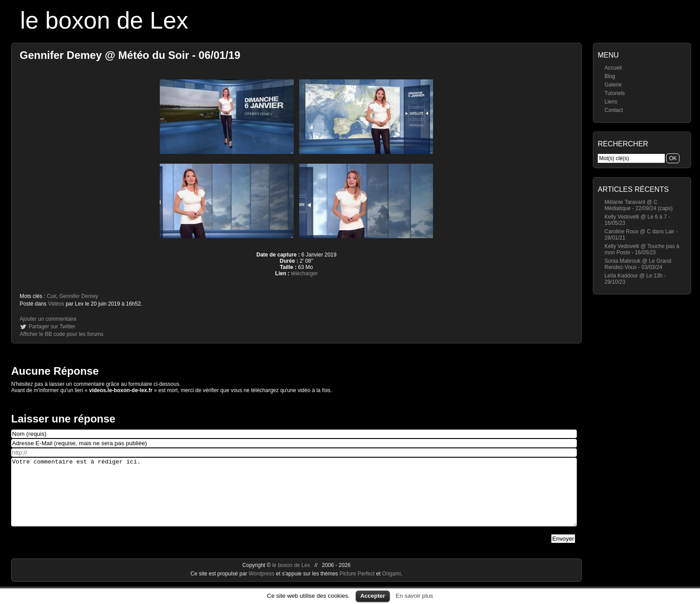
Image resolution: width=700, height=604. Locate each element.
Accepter (373, 596)
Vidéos (56, 304)
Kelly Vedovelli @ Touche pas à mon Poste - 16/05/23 (642, 249)
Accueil (613, 68)
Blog (610, 76)
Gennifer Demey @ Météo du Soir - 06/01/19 (130, 55)
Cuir (52, 296)
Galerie (613, 85)
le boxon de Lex (104, 20)
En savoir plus (414, 596)
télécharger (304, 273)
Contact (614, 110)
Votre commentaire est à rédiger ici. (294, 499)
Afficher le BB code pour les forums (62, 334)
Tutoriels (615, 93)
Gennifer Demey (79, 296)
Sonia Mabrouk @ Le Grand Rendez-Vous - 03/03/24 (638, 264)
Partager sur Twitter (52, 327)
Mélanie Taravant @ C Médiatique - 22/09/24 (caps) (639, 205)
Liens (611, 102)
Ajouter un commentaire (48, 319)
